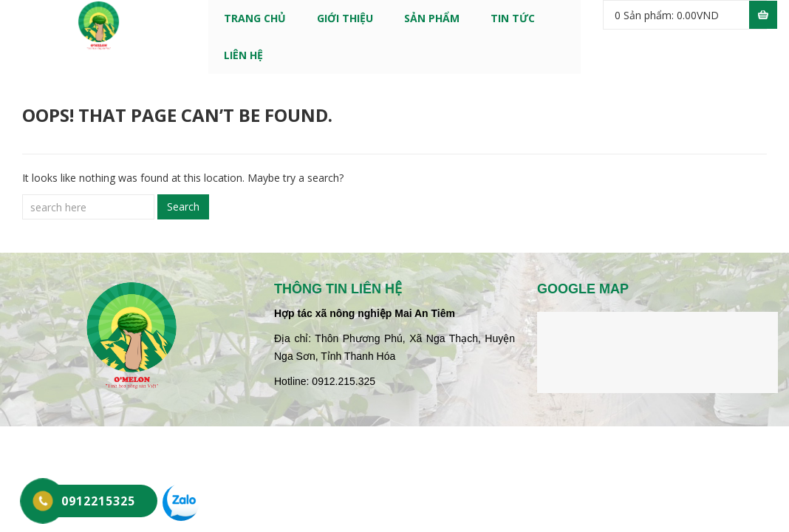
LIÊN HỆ (243, 55)
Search (183, 207)
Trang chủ (255, 18)
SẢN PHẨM (432, 18)
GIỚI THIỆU (345, 18)
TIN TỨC (513, 18)
